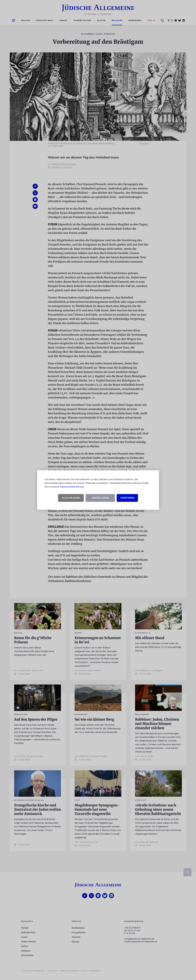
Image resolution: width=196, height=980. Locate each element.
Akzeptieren (127, 498)
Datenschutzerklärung (72, 487)
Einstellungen (100, 498)
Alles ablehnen (71, 498)
